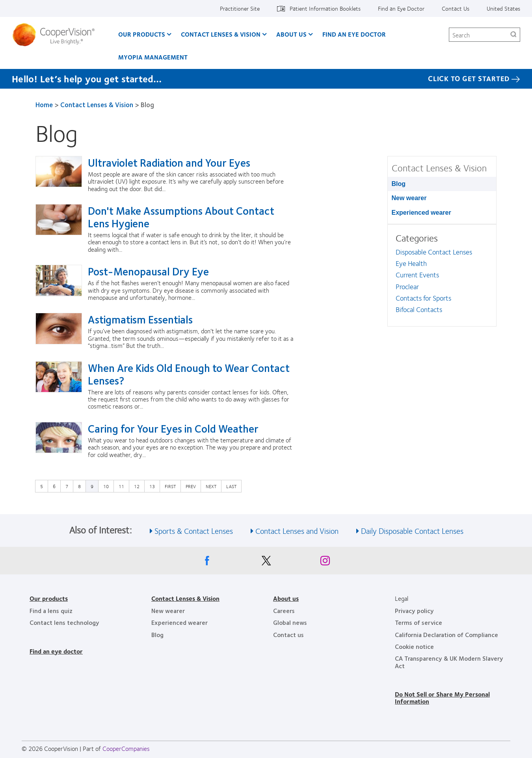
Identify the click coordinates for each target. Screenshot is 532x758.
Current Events (417, 275)
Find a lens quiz (51, 610)
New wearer (409, 198)
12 (139, 486)
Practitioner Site (240, 8)
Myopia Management (153, 57)
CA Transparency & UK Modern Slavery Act (449, 662)
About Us (291, 34)
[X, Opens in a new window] (266, 563)
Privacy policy (414, 610)
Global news (290, 622)
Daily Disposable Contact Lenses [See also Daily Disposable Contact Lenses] (412, 530)
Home (44, 104)
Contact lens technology (64, 622)
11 (123, 486)
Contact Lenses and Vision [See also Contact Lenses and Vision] (297, 530)
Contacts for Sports (423, 298)
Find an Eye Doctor (401, 8)
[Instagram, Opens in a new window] (325, 563)
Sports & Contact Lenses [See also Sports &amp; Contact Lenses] (194, 530)
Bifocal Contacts (419, 309)
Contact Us (456, 8)
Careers (284, 610)
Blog (399, 184)
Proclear (407, 286)
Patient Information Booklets (325, 8)
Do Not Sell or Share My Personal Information (442, 698)
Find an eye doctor (56, 651)
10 (108, 486)
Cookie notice (414, 646)
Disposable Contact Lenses (434, 252)
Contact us (288, 634)
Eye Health (411, 263)
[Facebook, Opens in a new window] (207, 563)
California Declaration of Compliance (446, 634)
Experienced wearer (421, 213)
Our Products (142, 34)
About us (286, 598)
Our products (49, 598)
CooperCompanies (126, 748)
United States (503, 8)
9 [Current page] (92, 486)
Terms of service (419, 622)
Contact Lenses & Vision (221, 34)
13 (154, 486)
